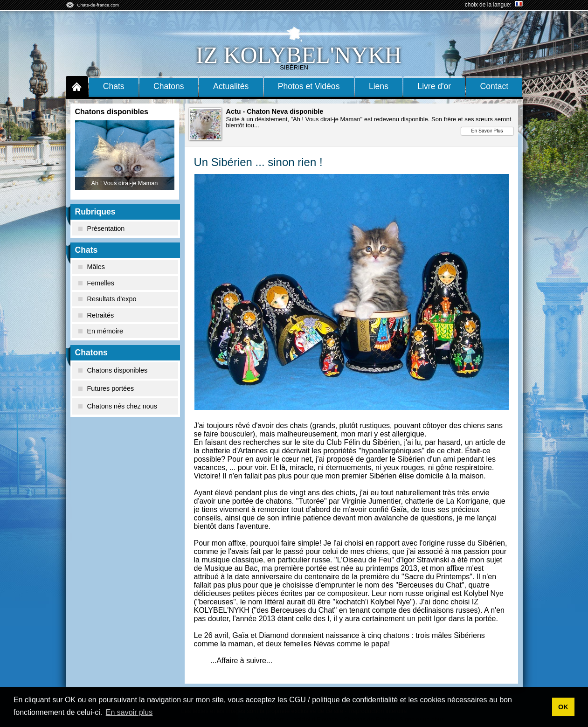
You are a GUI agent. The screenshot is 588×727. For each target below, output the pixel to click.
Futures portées (106, 388)
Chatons (169, 86)
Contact (495, 86)
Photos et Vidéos (309, 86)
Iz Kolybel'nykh (299, 55)
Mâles (92, 267)
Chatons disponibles (113, 370)
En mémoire (101, 331)
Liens (379, 86)
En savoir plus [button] (129, 712)
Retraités (96, 315)
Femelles (96, 283)
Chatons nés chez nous (118, 406)
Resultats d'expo (107, 299)
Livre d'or (434, 86)
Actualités (231, 86)
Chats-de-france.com (98, 5)
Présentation (102, 228)
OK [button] (563, 707)
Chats (114, 86)
